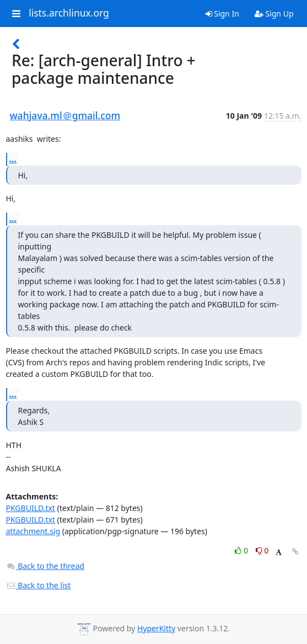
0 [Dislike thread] (262, 550)
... (13, 159)
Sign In (222, 14)
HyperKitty (156, 628)
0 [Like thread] (242, 550)
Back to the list (39, 585)
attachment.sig (33, 531)
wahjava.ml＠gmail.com (65, 115)
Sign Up (274, 14)
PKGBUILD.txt (31, 508)
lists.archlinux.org (69, 13)
